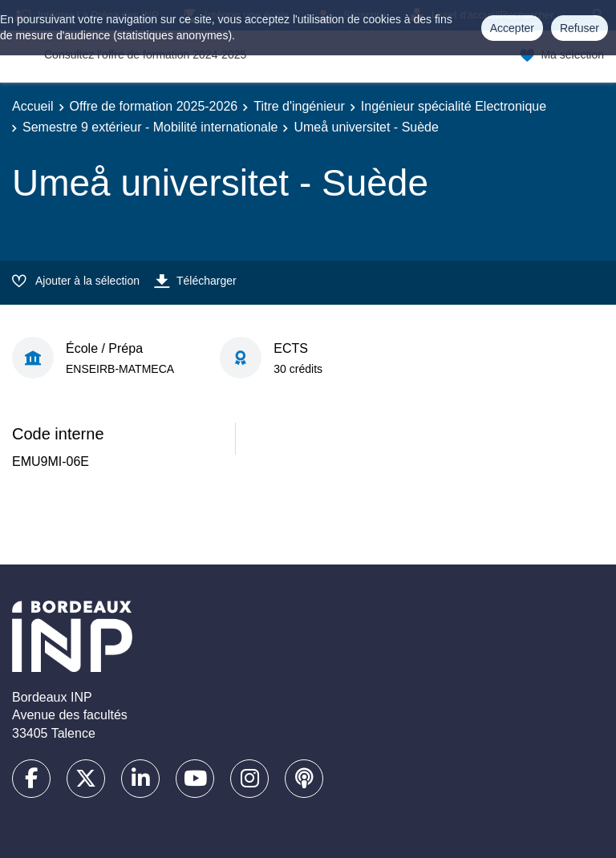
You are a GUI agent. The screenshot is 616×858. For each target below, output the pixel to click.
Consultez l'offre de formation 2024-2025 (145, 55)
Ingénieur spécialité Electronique (454, 106)
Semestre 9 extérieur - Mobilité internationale (150, 127)
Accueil (33, 106)
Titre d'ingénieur (299, 106)
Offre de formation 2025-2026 (154, 106)
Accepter (512, 28)
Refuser (580, 28)
